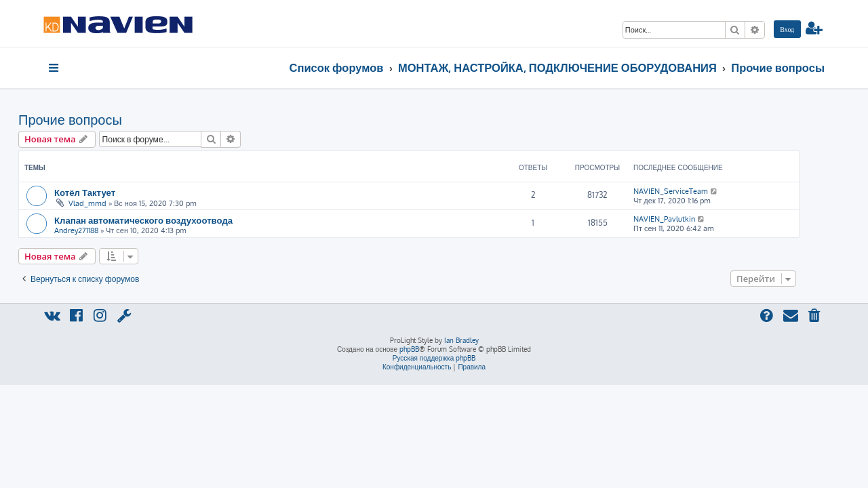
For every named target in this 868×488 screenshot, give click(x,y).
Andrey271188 (101, 230)
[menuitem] (787, 29)
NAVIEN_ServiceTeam (696, 191)
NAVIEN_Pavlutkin (689, 219)
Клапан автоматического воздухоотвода (169, 220)
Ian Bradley (461, 340)
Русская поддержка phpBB (434, 358)
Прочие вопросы (95, 119)
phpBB (409, 349)
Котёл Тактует (110, 192)
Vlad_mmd (113, 203)
